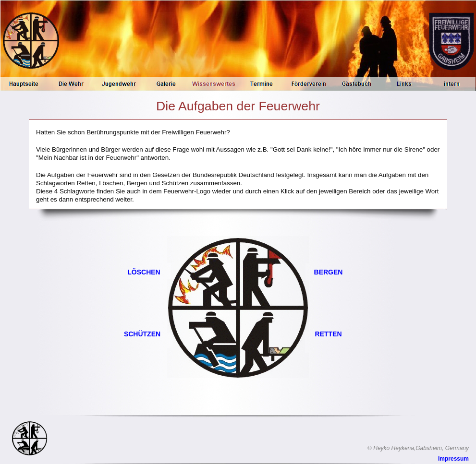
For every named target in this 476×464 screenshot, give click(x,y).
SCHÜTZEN (142, 334)
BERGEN (329, 272)
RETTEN (329, 334)
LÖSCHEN (144, 272)
